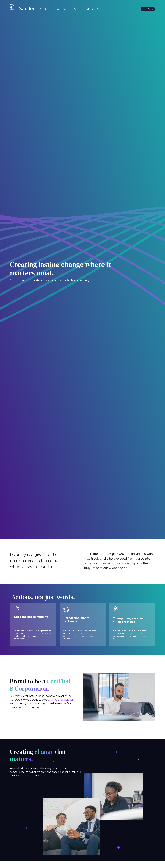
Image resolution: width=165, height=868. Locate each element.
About (66, 9)
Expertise (44, 9)
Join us (56, 9)
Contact (100, 9)
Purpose (78, 9)
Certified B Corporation (61, 700)
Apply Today (148, 9)
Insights (88, 9)
